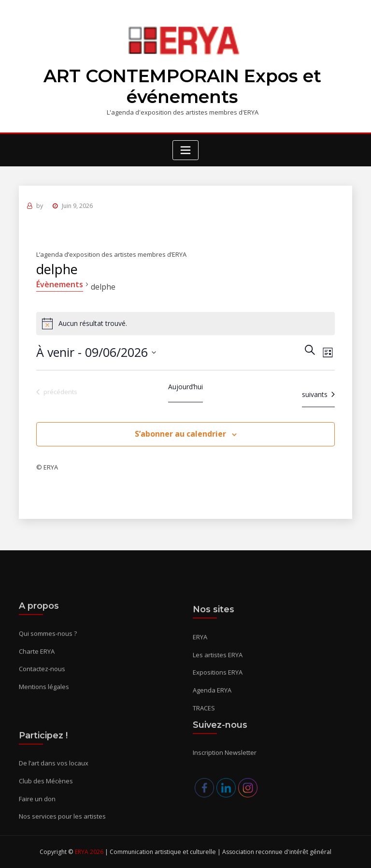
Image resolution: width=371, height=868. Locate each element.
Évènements (60, 284)
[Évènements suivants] (318, 394)
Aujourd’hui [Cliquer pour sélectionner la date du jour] (185, 387)
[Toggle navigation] (185, 150)
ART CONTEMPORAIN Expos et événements (182, 87)
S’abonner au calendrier (180, 434)
